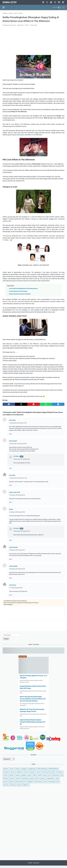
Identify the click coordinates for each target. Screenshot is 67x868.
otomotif (18, 781)
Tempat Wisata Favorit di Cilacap (18, 292)
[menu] (5, 7)
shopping (30, 784)
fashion (11, 777)
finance (18, 777)
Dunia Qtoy (10, 2)
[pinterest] (33, 405)
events (5, 777)
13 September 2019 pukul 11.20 (18, 478)
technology (52, 784)
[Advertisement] (33, 41)
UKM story (26, 787)
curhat (38, 774)
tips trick (6, 787)
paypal (32, 781)
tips (58, 784)
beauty (18, 771)
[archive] (9, 761)
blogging (24, 771)
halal (34, 777)
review (5, 784)
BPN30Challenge (54, 771)
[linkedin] (59, 2)
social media (38, 784)
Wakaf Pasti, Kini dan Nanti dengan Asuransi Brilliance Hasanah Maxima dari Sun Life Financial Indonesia (33, 701)
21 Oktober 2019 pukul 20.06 (17, 495)
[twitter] (47, 2)
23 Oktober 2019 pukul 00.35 (17, 569)
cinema (26, 774)
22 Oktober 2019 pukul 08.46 (17, 512)
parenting (25, 781)
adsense (6, 771)
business (6, 774)
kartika (11, 510)
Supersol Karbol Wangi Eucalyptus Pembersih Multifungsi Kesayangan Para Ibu (33, 724)
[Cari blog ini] (12, 637)
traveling (13, 787)
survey (45, 784)
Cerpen (12, 774)
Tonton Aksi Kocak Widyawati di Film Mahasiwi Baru (23, 289)
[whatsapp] (46, 405)
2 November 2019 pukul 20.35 (22, 531)
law (62, 777)
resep (57, 781)
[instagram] (55, 2)
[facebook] (44, 2)
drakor (53, 774)
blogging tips (32, 771)
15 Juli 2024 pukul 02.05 (16, 588)
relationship (50, 781)
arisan (12, 771)
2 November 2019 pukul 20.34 (22, 459)
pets (37, 781)
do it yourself (46, 774)
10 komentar (34, 25)
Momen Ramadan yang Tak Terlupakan (20, 294)
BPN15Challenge (42, 771)
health (40, 777)
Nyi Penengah (13, 441)
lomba (12, 781)
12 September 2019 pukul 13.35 (18, 423)
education (60, 774)
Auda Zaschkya (13, 566)
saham (11, 784)
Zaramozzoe (13, 585)
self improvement (20, 784)
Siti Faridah (12, 420)
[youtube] (51, 2)
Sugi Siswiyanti (13, 548)
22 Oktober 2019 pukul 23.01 (17, 550)
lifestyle (6, 781)
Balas (11, 434)
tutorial (19, 787)
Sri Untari (16, 457)
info (49, 777)
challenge (19, 774)
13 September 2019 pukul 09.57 (18, 444)
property (43, 781)
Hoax (45, 777)
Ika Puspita (12, 476)
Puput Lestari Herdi (15, 493)
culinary (32, 774)
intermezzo (56, 777)
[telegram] (63, 2)
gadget (24, 777)
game (29, 777)
